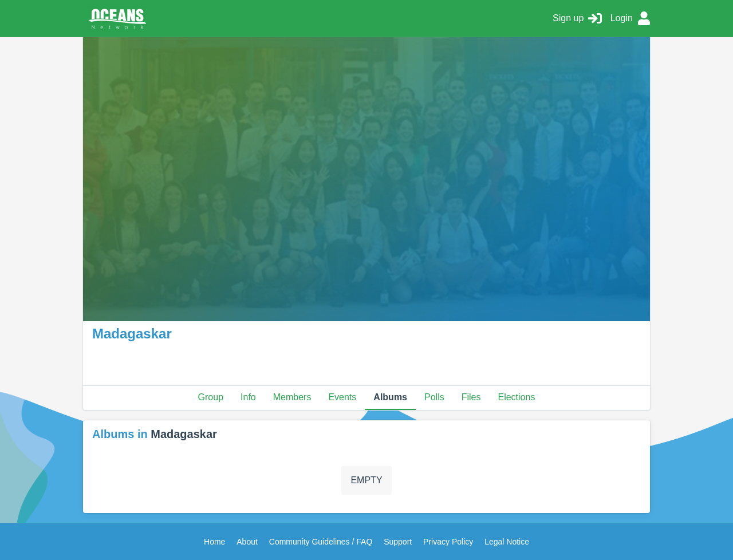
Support (398, 542)
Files (471, 397)
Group (211, 397)
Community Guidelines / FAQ (321, 542)
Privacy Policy (448, 542)
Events (342, 397)
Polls (434, 397)
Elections (516, 397)
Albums (390, 397)
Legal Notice (507, 542)
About (247, 542)
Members (292, 397)
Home (214, 542)
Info (248, 397)
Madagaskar (184, 434)
